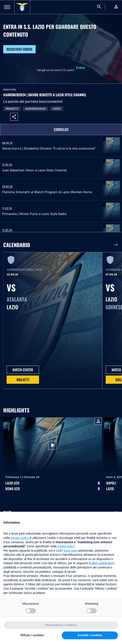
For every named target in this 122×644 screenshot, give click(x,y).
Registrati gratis (20, 49)
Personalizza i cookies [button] (61, 625)
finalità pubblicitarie (102, 563)
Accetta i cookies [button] (90, 635)
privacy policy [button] (20, 538)
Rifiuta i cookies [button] (32, 635)
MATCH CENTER (23, 370)
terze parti (70, 551)
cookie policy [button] (66, 546)
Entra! (81, 68)
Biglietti (23, 380)
